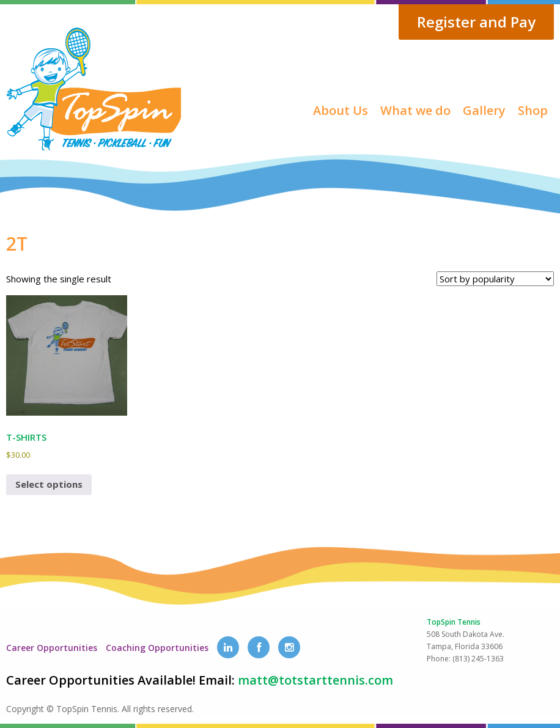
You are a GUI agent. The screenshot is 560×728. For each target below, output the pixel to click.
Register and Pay (476, 22)
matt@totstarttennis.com (315, 680)
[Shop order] (495, 279)
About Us (341, 110)
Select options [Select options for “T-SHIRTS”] (49, 484)
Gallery (484, 110)
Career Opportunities (52, 648)
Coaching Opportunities (157, 648)
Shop (533, 110)
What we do (415, 110)
